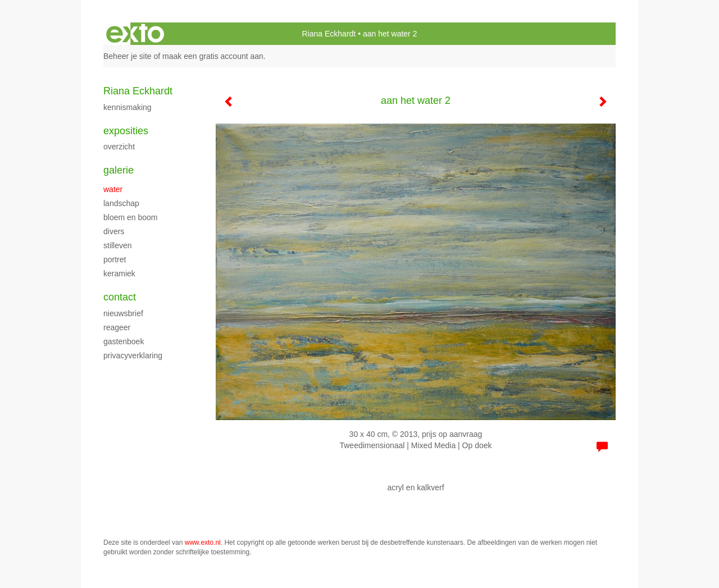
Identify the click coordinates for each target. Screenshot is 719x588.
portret (115, 259)
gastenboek (124, 341)
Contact (120, 297)
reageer (117, 327)
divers (114, 231)
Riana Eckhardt (329, 34)
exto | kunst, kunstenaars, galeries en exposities (135, 34)
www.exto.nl (203, 543)
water (113, 189)
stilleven (118, 245)
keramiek (119, 274)
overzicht (119, 147)
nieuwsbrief (123, 313)
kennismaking (128, 107)
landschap (121, 203)
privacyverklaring (133, 355)
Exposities (126, 131)
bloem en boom (131, 217)
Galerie (119, 170)
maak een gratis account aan (213, 56)
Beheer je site (128, 56)
